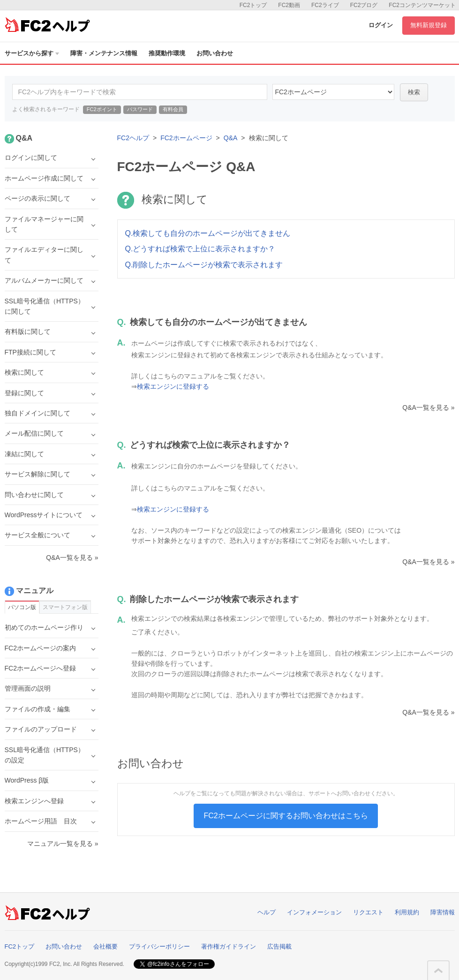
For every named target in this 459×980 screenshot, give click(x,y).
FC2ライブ (325, 5)
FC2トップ (253, 5)
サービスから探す (32, 53)
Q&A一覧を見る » (428, 407)
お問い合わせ (215, 53)
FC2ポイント (102, 109)
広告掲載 (279, 946)
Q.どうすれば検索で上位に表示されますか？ (200, 249)
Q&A (231, 138)
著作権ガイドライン (229, 946)
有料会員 (173, 109)
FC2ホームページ (186, 138)
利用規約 (407, 912)
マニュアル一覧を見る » (63, 844)
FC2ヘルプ (133, 138)
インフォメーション (314, 912)
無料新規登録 (429, 25)
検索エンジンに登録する (173, 386)
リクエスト (368, 912)
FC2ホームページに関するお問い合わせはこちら (286, 816)
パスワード (140, 109)
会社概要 (105, 946)
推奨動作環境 (167, 53)
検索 (414, 92)
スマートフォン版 (65, 607)
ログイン (381, 25)
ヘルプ (267, 912)
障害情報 (443, 912)
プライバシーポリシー (159, 946)
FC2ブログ (364, 5)
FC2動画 (289, 5)
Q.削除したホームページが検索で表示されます (204, 265)
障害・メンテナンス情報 (104, 53)
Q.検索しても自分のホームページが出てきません (208, 233)
